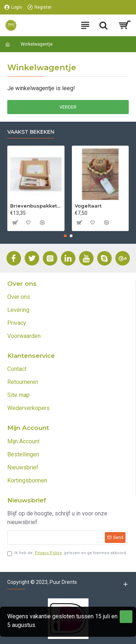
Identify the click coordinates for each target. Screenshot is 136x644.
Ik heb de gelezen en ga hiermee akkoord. (67, 553)
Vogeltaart (88, 206)
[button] (65, 236)
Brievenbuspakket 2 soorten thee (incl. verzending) (36, 206)
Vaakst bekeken (31, 132)
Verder (68, 107)
